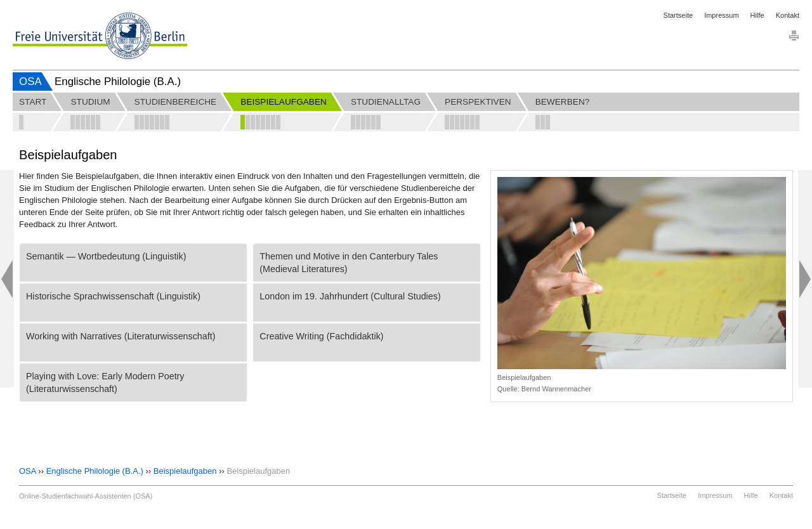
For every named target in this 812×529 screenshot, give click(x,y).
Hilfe (757, 15)
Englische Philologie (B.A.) (95, 471)
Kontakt (788, 15)
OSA (30, 82)
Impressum (721, 15)
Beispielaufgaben (185, 471)
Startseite (678, 15)
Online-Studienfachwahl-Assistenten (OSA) (86, 496)
